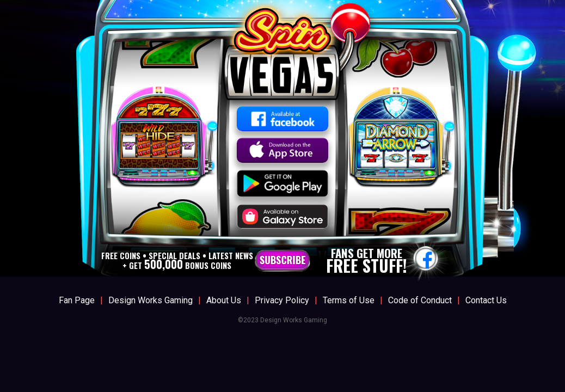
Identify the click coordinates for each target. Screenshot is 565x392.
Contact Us (486, 300)
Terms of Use (349, 300)
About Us (224, 300)
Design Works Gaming (151, 300)
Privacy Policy (282, 300)
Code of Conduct (420, 300)
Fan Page (77, 300)
